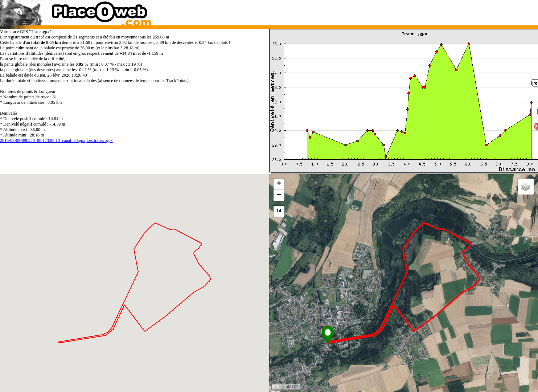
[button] (328, 335)
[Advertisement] (396, 11)
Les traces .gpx (99, 140)
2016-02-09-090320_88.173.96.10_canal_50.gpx (43, 140)
